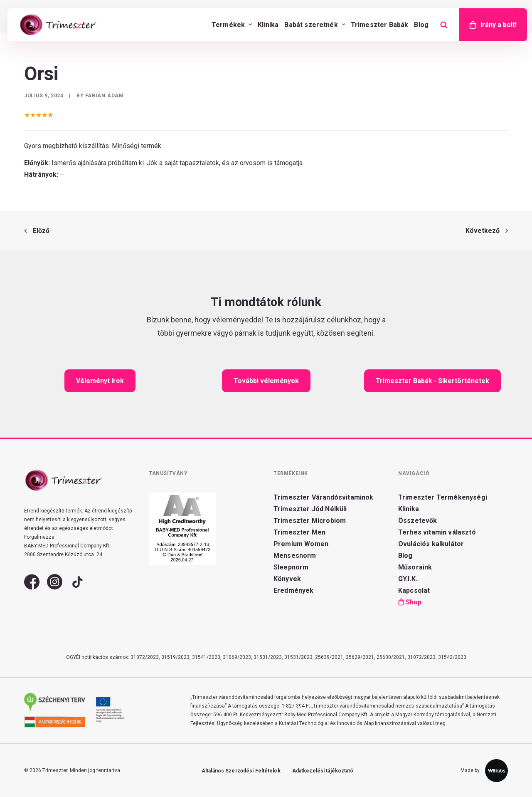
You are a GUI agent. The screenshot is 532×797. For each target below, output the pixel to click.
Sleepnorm (291, 567)
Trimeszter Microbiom (310, 521)
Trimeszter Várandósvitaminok (323, 497)
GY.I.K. (408, 579)
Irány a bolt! (499, 25)
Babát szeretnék (314, 25)
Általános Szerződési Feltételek (241, 771)
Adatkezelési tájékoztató (323, 771)
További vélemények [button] (266, 381)
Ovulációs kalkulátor (431, 544)
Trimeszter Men (299, 532)
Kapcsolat (414, 590)
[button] (32, 586)
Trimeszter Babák (380, 25)
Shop (414, 602)
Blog (421, 25)
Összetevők (418, 521)
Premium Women (301, 544)
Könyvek (287, 579)
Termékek (232, 25)
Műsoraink (415, 567)
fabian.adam (105, 96)
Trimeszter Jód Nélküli (310, 509)
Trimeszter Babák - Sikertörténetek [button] (432, 381)
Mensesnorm (295, 556)
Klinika (268, 25)
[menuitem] (232, 25)
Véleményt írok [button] (100, 381)
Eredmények (294, 590)
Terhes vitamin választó (437, 532)
